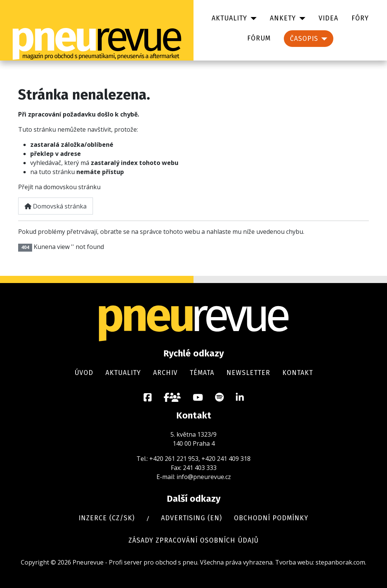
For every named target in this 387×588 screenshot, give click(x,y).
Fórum (259, 38)
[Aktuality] (252, 19)
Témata (202, 373)
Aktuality (229, 18)
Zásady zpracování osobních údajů (194, 541)
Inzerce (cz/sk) (107, 518)
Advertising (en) (191, 518)
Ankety (283, 18)
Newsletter (248, 373)
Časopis (304, 39)
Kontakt (298, 373)
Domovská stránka (56, 206)
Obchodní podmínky (271, 518)
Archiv (165, 373)
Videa (328, 18)
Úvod (84, 373)
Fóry (360, 18)
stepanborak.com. (341, 562)
